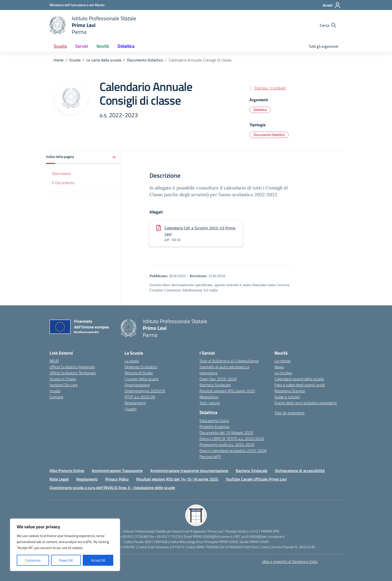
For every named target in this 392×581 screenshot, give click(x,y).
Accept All (98, 560)
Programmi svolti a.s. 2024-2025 (227, 445)
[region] (65, 545)
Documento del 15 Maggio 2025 (226, 433)
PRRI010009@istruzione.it (213, 536)
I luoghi (130, 409)
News (279, 367)
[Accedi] (332, 5)
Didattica (260, 110)
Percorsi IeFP (210, 457)
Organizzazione (137, 385)
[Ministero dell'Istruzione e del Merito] (77, 5)
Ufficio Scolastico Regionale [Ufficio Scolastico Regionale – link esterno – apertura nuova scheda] (72, 367)
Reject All (66, 560)
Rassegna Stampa (290, 391)
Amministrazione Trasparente (117, 471)
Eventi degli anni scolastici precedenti (306, 403)
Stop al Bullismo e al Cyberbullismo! (229, 361)
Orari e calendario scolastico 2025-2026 (233, 451)
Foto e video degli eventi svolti (300, 385)
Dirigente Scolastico (141, 367)
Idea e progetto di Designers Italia (290, 562)
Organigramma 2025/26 (145, 391)
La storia (132, 361)
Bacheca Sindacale (215, 385)
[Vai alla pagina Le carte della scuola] (104, 60)
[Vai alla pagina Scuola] (75, 60)
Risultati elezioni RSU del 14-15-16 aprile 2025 (177, 479)
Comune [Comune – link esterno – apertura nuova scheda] (56, 397)
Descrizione (61, 173)
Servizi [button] (82, 46)
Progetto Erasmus (214, 427)
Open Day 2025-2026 (218, 379)
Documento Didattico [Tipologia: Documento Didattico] (269, 135)
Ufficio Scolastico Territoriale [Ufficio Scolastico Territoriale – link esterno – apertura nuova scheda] (73, 373)
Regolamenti (135, 403)
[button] (83, 157)
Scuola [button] (60, 46)
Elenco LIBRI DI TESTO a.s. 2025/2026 (232, 439)
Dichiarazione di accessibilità (300, 471)
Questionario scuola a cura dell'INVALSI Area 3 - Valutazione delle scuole (112, 488)
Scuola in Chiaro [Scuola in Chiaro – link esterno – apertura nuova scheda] (63, 379)
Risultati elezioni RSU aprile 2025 (227, 391)
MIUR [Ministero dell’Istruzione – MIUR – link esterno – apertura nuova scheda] (54, 361)
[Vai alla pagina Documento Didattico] (145, 60)
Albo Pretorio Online (67, 471)
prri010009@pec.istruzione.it (263, 536)
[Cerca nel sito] (328, 25)
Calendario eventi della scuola (299, 379)
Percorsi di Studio (139, 373)
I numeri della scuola (141, 379)
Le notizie (282, 361)
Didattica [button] (126, 46)
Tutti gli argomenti (323, 46)
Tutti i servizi (210, 403)
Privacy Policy (117, 479)
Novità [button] (103, 46)
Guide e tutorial (287, 397)
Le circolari (283, 373)
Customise (33, 560)
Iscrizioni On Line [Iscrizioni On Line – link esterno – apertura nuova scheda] (63, 385)
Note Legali (59, 479)
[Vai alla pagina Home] (58, 60)
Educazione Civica (214, 421)
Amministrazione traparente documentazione (189, 471)
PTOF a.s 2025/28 (140, 397)
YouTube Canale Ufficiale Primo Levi (256, 479)
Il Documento (63, 183)
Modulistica (209, 397)
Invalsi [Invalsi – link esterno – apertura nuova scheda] (55, 391)
